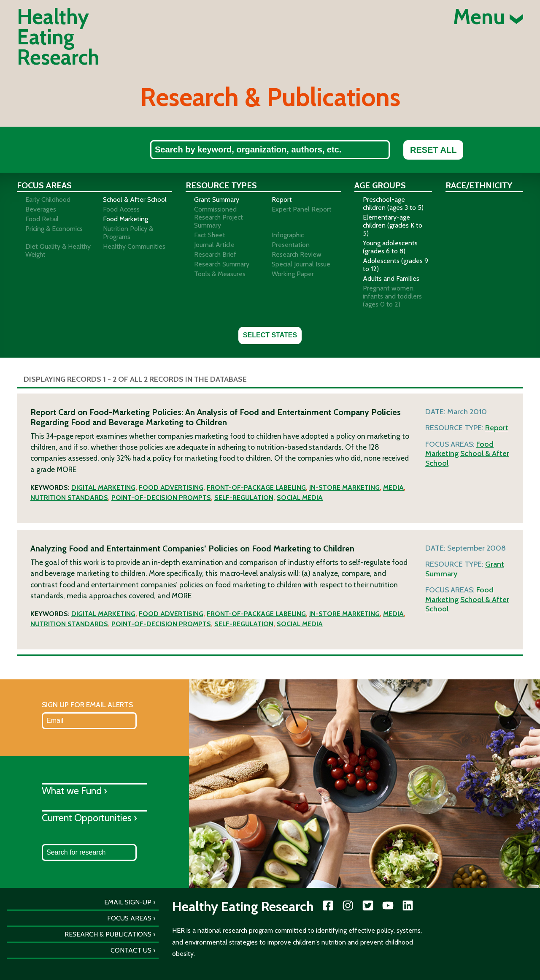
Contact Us (131, 950)
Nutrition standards (69, 498)
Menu (488, 17)
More (66, 469)
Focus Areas (129, 918)
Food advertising (171, 487)
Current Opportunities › (89, 818)
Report (497, 428)
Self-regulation (244, 498)
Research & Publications (108, 934)
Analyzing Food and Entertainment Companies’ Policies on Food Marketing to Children (192, 548)
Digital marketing (103, 487)
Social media (300, 498)
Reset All (433, 150)
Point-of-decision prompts (161, 498)
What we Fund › (74, 791)
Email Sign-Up (128, 902)
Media (393, 487)
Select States (270, 335)
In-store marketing (344, 487)
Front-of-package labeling (256, 487)
